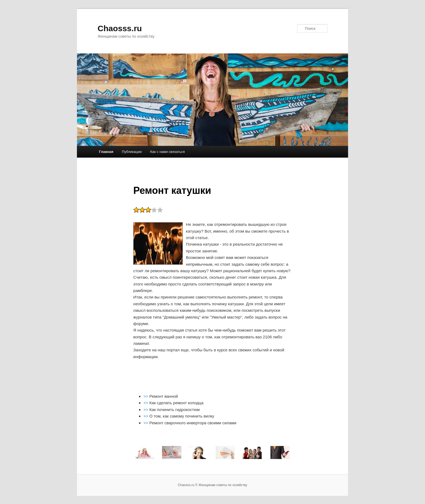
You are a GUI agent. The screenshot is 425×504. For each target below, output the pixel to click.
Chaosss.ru (120, 28)
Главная (106, 152)
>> (146, 396)
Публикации (132, 152)
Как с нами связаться (168, 152)
